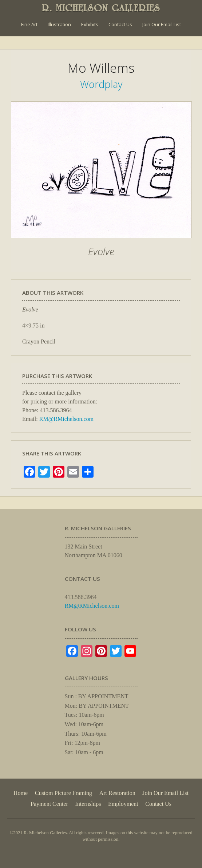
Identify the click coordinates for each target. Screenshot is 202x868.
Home (21, 793)
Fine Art (29, 24)
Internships (88, 804)
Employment (123, 804)
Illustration (59, 24)
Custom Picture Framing (64, 793)
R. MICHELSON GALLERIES (101, 8)
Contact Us (120, 24)
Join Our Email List (162, 24)
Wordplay (101, 84)
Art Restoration (117, 793)
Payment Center (49, 804)
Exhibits (90, 24)
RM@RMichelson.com (66, 419)
